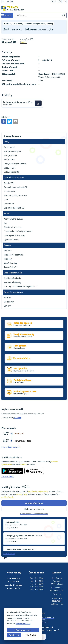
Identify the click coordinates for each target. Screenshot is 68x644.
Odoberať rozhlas (34, 503)
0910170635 (57, 601)
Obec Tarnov (41, 620)
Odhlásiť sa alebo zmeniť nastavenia (34, 514)
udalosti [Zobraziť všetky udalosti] (18, 418)
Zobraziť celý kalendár (11, 447)
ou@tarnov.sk (57, 604)
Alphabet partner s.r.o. (45, 617)
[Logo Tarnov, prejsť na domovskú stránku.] (34, 8)
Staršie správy (9, 553)
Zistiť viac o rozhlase (34, 509)
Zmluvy (24, 42)
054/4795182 (57, 598)
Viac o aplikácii (8, 476)
